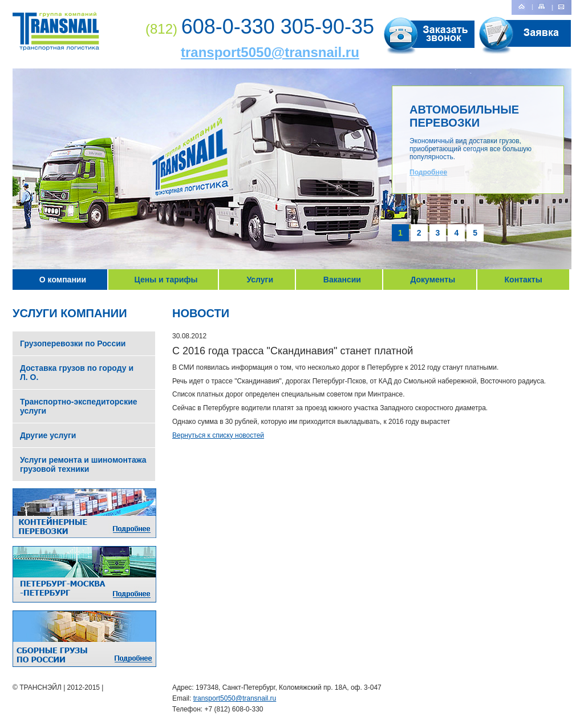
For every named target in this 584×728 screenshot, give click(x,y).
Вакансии (342, 280)
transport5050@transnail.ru (270, 52)
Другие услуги (48, 435)
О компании (63, 280)
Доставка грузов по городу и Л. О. (77, 373)
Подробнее (428, 172)
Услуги (260, 280)
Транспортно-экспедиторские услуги (79, 406)
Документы (433, 280)
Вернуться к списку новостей (218, 435)
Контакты (524, 280)
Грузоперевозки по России (73, 343)
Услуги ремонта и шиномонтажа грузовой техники (83, 464)
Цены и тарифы (166, 280)
